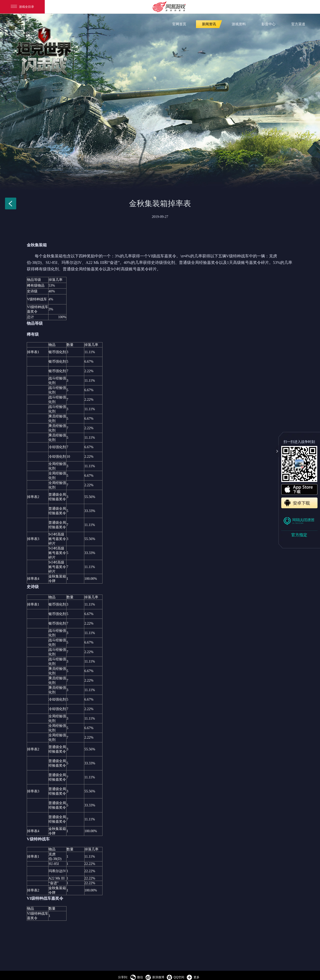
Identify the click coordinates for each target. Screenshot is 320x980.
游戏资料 (239, 24)
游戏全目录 (22, 7)
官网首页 (179, 24)
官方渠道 (298, 24)
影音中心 (268, 24)
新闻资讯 (209, 24)
